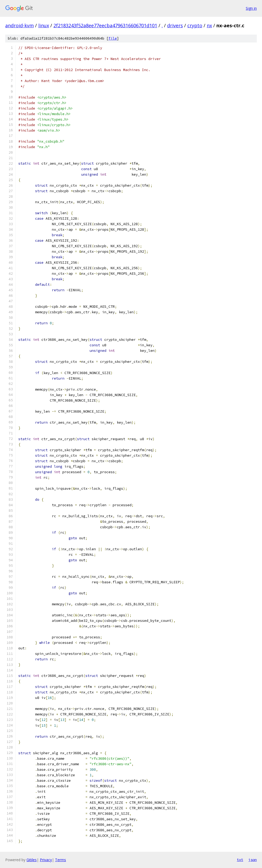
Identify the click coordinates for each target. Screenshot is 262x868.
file (113, 38)
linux (44, 25)
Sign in (251, 8)
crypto (195, 25)
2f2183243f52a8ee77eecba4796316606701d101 (105, 25)
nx (209, 25)
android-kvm (20, 25)
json (253, 860)
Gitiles (32, 860)
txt (240, 860)
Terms (61, 860)
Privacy (46, 860)
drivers (175, 25)
